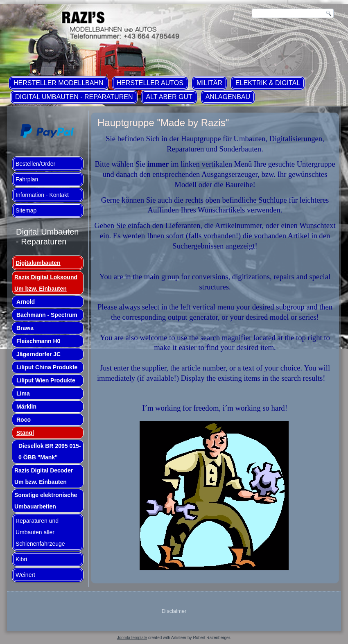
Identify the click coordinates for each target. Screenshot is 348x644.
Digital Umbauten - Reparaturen (74, 97)
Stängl (25, 433)
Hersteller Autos (150, 83)
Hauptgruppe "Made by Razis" (163, 123)
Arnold (26, 302)
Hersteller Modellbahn (59, 83)
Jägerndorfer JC (38, 354)
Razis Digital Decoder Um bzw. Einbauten (44, 476)
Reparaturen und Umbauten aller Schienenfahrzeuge (40, 532)
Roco (24, 420)
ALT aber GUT (169, 97)
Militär (209, 83)
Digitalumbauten (38, 263)
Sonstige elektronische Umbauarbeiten (46, 501)
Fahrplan (27, 179)
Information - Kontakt (42, 195)
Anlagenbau (228, 97)
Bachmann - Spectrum (47, 315)
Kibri (21, 559)
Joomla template (132, 638)
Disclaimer (174, 611)
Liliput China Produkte (47, 367)
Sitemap (26, 210)
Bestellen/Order (35, 164)
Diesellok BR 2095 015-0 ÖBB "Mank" (50, 452)
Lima (23, 393)
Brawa (25, 328)
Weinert (25, 575)
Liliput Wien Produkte (46, 380)
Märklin (26, 407)
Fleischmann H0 (38, 341)
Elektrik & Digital (268, 83)
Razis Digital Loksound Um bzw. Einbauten (46, 283)
